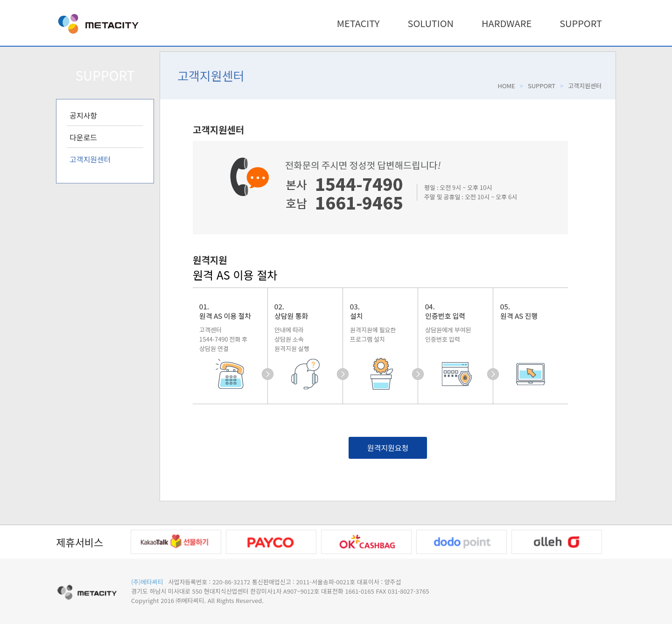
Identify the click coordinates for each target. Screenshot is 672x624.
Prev (119, 542)
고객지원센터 (90, 159)
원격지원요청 (388, 448)
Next (614, 542)
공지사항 (83, 115)
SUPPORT (581, 23)
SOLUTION (430, 23)
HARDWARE (507, 23)
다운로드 (83, 137)
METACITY (358, 23)
